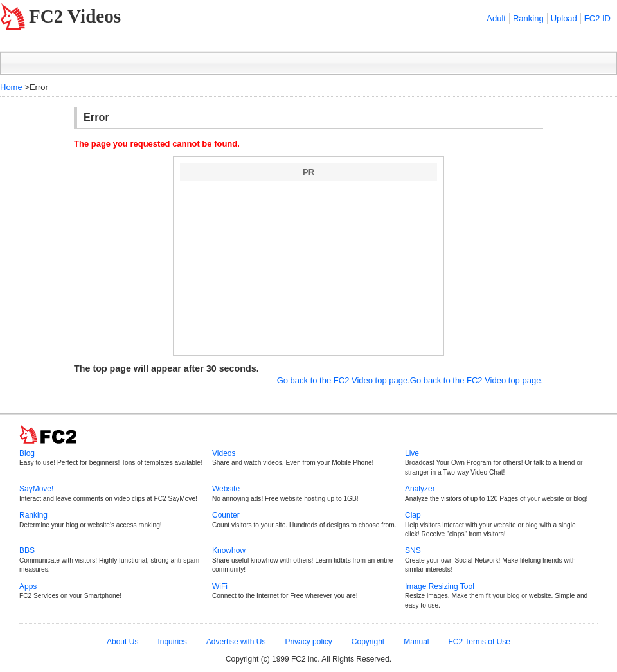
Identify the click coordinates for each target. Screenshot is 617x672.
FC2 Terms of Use (479, 642)
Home (11, 87)
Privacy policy (308, 642)
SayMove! (36, 489)
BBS (27, 550)
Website (226, 489)
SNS (413, 550)
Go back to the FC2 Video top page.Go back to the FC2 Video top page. (410, 380)
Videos (224, 453)
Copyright (368, 642)
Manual (416, 642)
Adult (496, 18)
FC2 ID (597, 18)
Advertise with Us (236, 642)
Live (412, 453)
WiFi (220, 586)
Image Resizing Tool (440, 586)
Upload (564, 18)
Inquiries (172, 642)
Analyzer (420, 489)
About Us (122, 642)
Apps (28, 586)
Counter (226, 515)
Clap (413, 515)
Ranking (528, 18)
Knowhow (229, 550)
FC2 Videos (75, 16)
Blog (27, 453)
